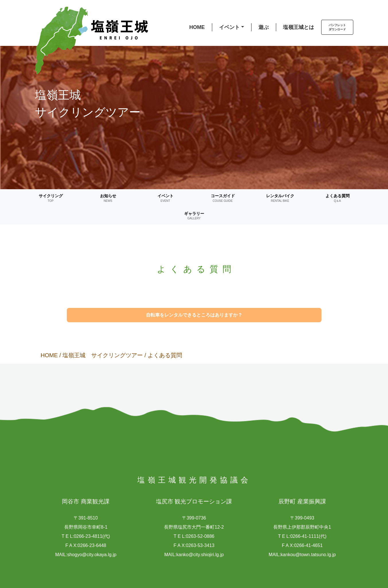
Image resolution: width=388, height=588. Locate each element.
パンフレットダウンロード (337, 27)
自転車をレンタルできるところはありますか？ (194, 315)
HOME (197, 27)
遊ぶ (264, 27)
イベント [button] (229, 27)
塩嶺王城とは (299, 27)
